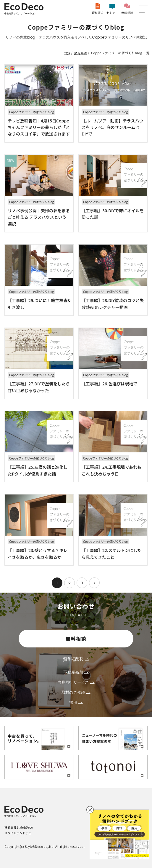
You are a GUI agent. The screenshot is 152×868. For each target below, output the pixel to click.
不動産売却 (76, 672)
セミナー (112, 9)
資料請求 (98, 9)
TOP (67, 53)
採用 (76, 702)
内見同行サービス (76, 682)
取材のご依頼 (76, 692)
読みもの (81, 53)
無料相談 (127, 9)
